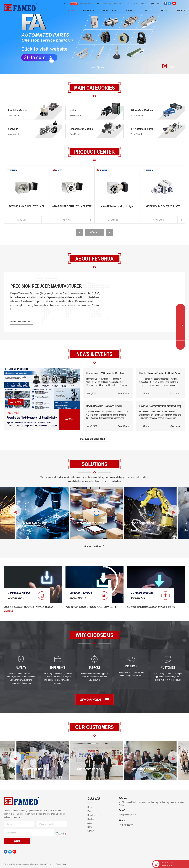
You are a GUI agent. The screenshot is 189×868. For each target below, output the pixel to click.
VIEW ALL (94, 232)
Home (71, 10)
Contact (181, 10)
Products (89, 10)
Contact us (8, 611)
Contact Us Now (95, 546)
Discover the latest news (94, 439)
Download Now (16, 598)
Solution (130, 10)
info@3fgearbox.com (112, 4)
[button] (19, 68)
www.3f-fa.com (85, 4)
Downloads (110, 10)
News (164, 10)
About (148, 10)
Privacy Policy (61, 864)
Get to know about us (21, 321)
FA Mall (74, 4)
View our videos (94, 699)
